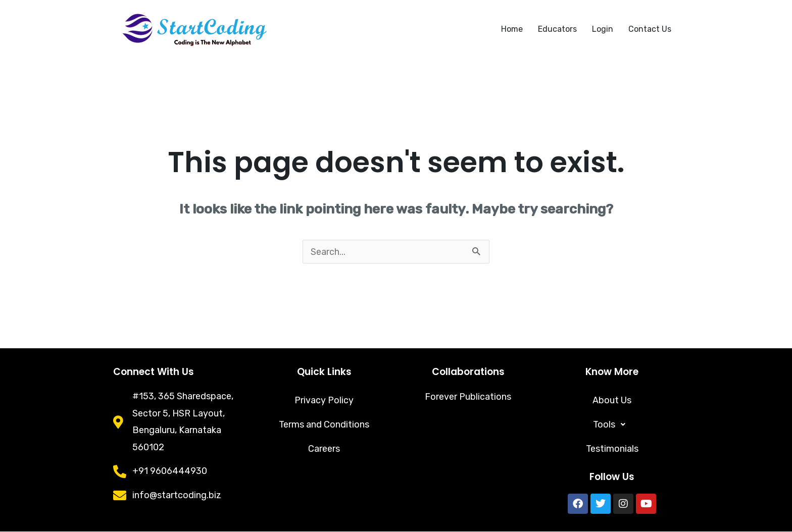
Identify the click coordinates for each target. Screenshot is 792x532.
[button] (612, 425)
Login (603, 29)
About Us (612, 401)
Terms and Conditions (324, 425)
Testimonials (612, 449)
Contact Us (650, 29)
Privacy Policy (324, 401)
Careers (324, 449)
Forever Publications (468, 397)
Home (512, 29)
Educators (557, 29)
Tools (612, 425)
